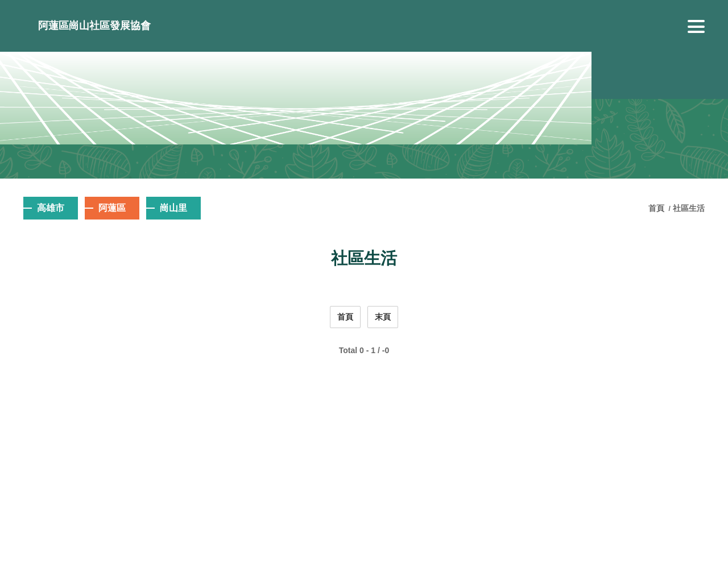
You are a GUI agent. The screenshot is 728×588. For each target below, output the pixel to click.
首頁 (657, 208)
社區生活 (689, 208)
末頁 (383, 317)
